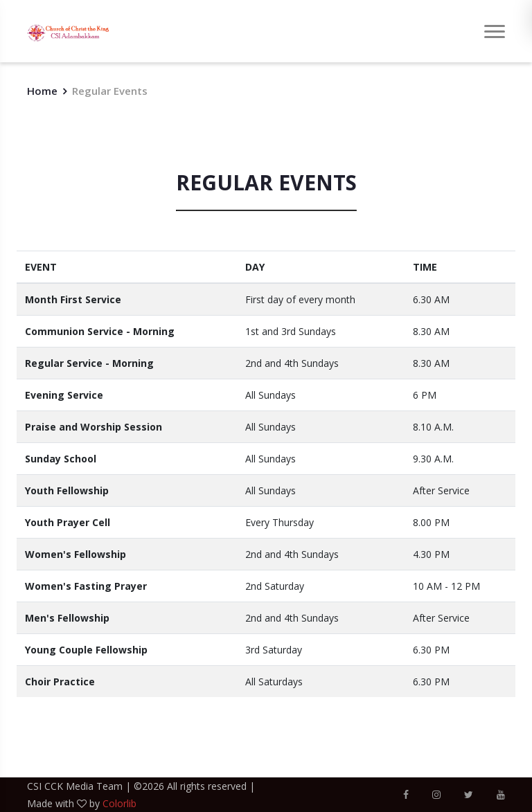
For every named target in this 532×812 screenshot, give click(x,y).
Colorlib (119, 803)
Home (42, 91)
